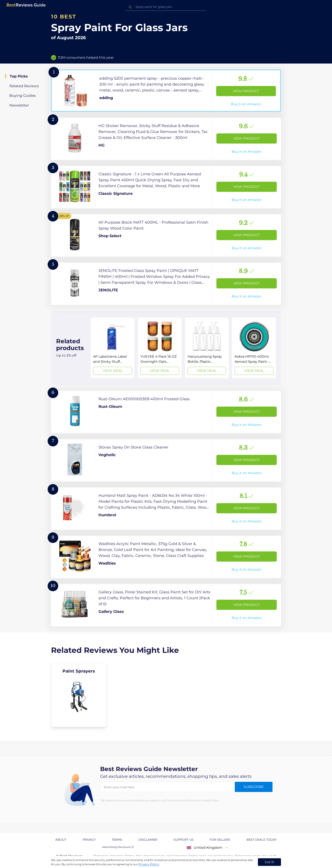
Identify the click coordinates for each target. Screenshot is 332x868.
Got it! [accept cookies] (269, 862)
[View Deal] (113, 348)
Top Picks (19, 76)
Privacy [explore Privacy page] (89, 840)
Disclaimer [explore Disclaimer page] (148, 840)
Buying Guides (22, 96)
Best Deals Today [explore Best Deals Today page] (262, 840)
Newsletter (19, 105)
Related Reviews (24, 86)
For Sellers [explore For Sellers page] (220, 840)
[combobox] (166, 7)
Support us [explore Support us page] (184, 840)
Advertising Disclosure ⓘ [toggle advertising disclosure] (118, 847)
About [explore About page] (61, 840)
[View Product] (166, 91)
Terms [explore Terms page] (117, 840)
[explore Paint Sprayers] (79, 695)
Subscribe (254, 787)
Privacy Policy (149, 864)
